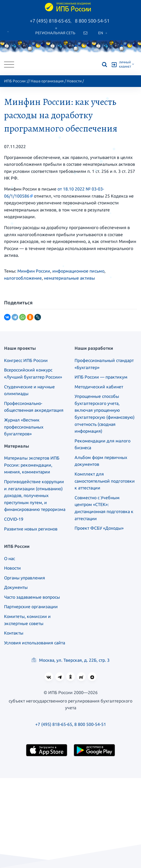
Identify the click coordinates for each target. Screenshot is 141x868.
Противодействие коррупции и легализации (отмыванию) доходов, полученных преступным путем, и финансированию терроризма (35, 495)
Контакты (14, 633)
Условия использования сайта (35, 643)
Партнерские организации (31, 607)
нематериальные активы (69, 278)
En (101, 33)
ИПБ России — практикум (101, 377)
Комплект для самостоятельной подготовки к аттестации (105, 481)
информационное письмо (78, 271)
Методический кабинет (99, 387)
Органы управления (25, 578)
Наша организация (47, 81)
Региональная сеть (55, 33)
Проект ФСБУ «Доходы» (99, 528)
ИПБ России (15, 81)
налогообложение (23, 278)
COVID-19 (14, 519)
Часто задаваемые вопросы (32, 597)
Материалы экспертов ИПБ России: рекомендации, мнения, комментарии (32, 465)
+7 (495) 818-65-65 (50, 21)
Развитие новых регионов (31, 529)
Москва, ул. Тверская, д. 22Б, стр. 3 (71, 660)
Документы (16, 587)
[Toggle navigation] (9, 65)
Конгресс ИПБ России (26, 360)
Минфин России (34, 271)
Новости (74, 81)
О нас (9, 558)
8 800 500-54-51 (92, 21)
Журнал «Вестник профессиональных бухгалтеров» (24, 427)
